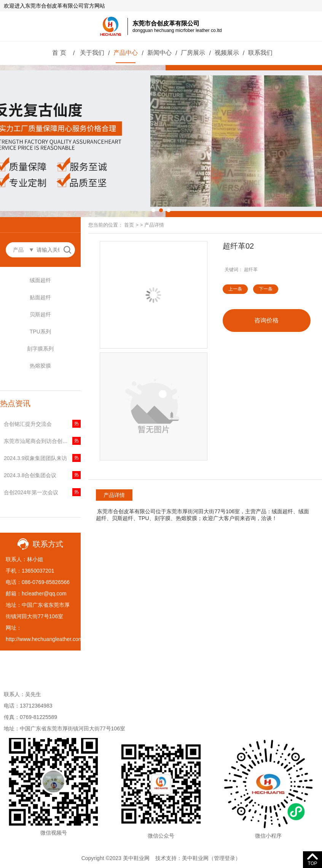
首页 (129, 225)
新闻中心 (159, 53)
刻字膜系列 (40, 349)
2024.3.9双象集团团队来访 (36, 458)
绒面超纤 (40, 280)
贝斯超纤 (40, 314)
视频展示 (227, 53)
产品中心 (126, 53)
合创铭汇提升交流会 (28, 424)
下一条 (266, 289)
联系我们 (260, 53)
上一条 (235, 289)
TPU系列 (40, 332)
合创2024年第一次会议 (31, 492)
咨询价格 (266, 320)
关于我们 (92, 53)
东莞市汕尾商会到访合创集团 (38, 441)
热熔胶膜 (40, 366)
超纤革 (251, 270)
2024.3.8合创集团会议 (30, 475)
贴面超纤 (40, 297)
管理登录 (225, 858)
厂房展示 (193, 53)
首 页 (59, 53)
